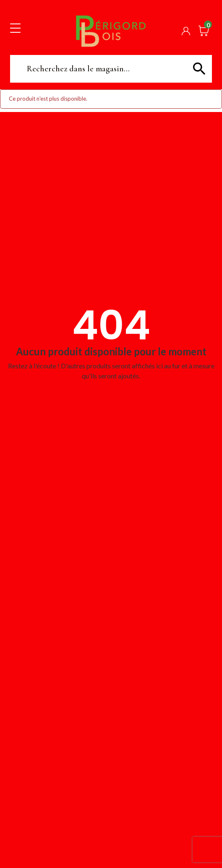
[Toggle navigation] (15, 28)
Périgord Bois (111, 31)
